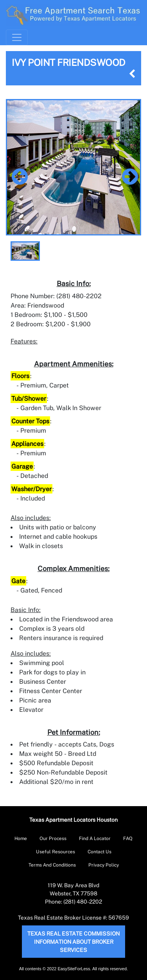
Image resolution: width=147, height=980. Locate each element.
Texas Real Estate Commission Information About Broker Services (73, 942)
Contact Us (99, 852)
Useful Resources (56, 852)
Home (21, 838)
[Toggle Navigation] (17, 37)
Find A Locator (95, 838)
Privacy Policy (104, 865)
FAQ (128, 838)
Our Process (53, 838)
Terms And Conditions (52, 865)
